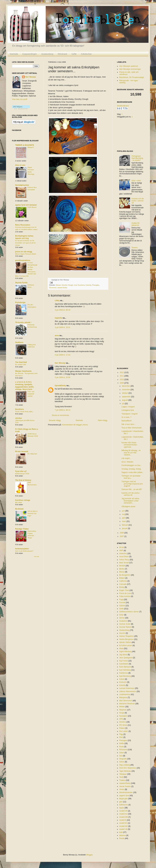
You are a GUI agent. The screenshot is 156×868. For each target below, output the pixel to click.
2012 (122, 372)
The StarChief (21, 362)
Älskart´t (31, 147)
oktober (125, 393)
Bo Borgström (125, 575)
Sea (121, 756)
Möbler (122, 707)
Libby (57, 301)
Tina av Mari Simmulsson (132, 428)
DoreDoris (19, 409)
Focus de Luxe (125, 593)
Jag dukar (123, 655)
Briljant (122, 578)
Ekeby (122, 587)
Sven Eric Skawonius (128, 768)
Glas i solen (136, 181)
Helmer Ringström (127, 636)
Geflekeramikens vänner (129, 612)
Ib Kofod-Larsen (126, 645)
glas (121, 802)
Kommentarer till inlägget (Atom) (75, 425)
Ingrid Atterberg (125, 651)
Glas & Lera (20, 165)
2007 (122, 536)
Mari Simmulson (126, 701)
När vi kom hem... (129, 424)
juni (124, 511)
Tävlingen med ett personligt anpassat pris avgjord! (132, 484)
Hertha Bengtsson (126, 639)
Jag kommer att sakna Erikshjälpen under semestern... (130, 501)
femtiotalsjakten (22, 549)
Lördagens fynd (128, 410)
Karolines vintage (23, 500)
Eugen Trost (124, 590)
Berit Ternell (124, 563)
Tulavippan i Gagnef (130, 414)
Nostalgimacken (22, 185)
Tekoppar (123, 774)
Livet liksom (32, 207)
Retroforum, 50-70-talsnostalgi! (132, 77)
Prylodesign (20, 302)
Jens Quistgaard (126, 658)
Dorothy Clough (67, 285)
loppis (122, 808)
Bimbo (122, 569)
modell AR (123, 811)
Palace (122, 728)
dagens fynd (124, 796)
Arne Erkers (124, 557)
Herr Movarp (60, 363)
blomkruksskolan (126, 792)
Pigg (121, 734)
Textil (121, 777)
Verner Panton (125, 786)
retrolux (19, 418)
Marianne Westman (127, 704)
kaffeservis (124, 805)
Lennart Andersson (127, 688)
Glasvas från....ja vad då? (132, 489)
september (126, 397)
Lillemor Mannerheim (128, 691)
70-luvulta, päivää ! (23, 322)
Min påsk (19, 502)
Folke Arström (125, 596)
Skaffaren (19, 342)
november (126, 390)
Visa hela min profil (20, 99)
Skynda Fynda (21, 283)
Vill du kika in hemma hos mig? (33, 513)
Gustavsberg (47, 54)
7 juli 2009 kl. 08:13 (62, 410)
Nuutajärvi (123, 716)
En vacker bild (21, 365)
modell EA (123, 823)
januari (125, 528)
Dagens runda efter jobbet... (133, 472)
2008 (122, 533)
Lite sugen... (126, 458)
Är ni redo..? (126, 417)
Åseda (122, 838)
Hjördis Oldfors (125, 642)
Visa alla (36, 557)
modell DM (124, 817)
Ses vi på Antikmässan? (24, 551)
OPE (121, 719)
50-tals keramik (22, 452)
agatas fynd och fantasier (26, 205)
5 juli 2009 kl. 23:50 (62, 377)
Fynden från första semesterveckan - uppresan (130, 445)
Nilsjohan (123, 710)
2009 (122, 383)
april (124, 518)
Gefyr (121, 615)
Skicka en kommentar (60, 415)
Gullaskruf (123, 621)
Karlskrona (124, 673)
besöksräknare (123, 106)
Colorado (123, 584)
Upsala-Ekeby (62, 288)
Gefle (74, 54)
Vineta (122, 789)
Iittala (121, 648)
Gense (122, 618)
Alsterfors (123, 554)
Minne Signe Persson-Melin (26, 254)
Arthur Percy (124, 560)
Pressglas (96, 285)
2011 (122, 376)
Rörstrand (62, 54)
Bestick (122, 566)
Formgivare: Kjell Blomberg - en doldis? (137, 158)
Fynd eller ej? (21, 471)
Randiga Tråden (22, 529)
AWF (121, 551)
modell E (123, 820)
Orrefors (123, 722)
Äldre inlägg (103, 420)
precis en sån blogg (24, 252)
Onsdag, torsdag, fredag (131, 469)
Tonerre (135, 248)
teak (121, 832)
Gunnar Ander (125, 624)
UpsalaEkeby (60, 386)
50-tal (121, 547)
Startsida (14, 54)
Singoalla (123, 759)
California (123, 581)
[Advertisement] (129, 317)
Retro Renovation (23, 225)
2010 (122, 380)
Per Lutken (124, 731)
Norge (122, 713)
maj (124, 514)
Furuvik (122, 603)
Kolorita (88, 285)
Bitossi (58, 285)
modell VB (123, 829)
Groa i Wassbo (127, 462)
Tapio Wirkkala (125, 771)
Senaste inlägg (55, 420)
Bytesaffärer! (127, 421)
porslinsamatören (23, 260)
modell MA (124, 826)
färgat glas (123, 799)
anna (57, 336)
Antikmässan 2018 (22, 474)
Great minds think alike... (25, 412)
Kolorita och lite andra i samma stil (138, 201)
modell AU (123, 814)
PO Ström (123, 725)
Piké (121, 737)
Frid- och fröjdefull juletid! (31, 394)
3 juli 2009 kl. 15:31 (62, 327)
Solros (122, 762)
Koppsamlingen (30, 54)
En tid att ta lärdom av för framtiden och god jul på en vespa (25, 243)
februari (125, 525)
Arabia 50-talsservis (136, 224)
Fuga (121, 600)
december (126, 386)
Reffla (122, 743)
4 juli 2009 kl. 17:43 (62, 355)
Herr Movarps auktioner (129, 66)
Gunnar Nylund (125, 627)
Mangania (123, 697)
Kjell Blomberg (125, 676)
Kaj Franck (124, 661)
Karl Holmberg (125, 670)
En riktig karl (32, 454)
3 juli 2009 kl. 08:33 (62, 310)
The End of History (23, 480)
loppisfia (58, 318)
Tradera (122, 780)
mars (124, 521)
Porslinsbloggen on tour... (132, 465)
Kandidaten (124, 664)
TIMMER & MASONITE (25, 145)
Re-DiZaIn (19, 509)
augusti (125, 400)
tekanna (122, 835)
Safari (122, 753)
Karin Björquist (125, 667)
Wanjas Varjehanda (23, 371)
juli (123, 404)
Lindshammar (125, 694)
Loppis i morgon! (128, 407)
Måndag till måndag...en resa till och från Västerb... (131, 453)
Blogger (89, 855)
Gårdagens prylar (128, 506)
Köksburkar (86, 54)
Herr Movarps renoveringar (130, 69)
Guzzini (122, 633)
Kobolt (122, 679)
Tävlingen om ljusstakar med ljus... (131, 477)
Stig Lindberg (125, 765)
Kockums (123, 682)
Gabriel (122, 606)
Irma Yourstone (79, 285)
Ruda (121, 747)
